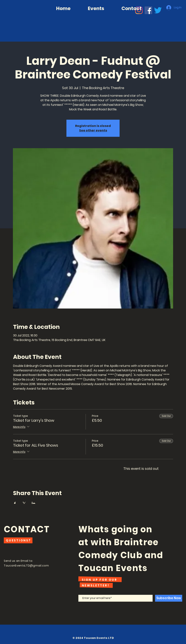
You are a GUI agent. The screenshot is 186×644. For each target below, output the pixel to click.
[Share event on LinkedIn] (33, 503)
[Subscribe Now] (169, 598)
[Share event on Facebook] (15, 503)
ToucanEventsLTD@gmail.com (26, 566)
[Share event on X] (24, 503)
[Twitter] (158, 10)
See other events (93, 130)
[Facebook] (148, 10)
